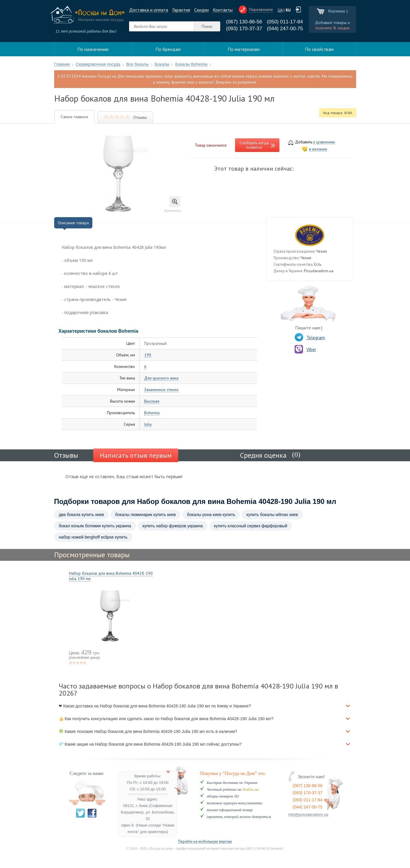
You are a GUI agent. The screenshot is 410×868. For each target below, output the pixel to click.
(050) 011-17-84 (285, 22)
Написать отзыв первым (136, 455)
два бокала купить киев (81, 515)
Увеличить (173, 204)
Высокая (152, 401)
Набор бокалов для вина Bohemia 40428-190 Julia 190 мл (111, 576)
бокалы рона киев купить (211, 515)
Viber (305, 349)
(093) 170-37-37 (244, 29)
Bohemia (152, 413)
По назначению (93, 49)
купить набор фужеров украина (173, 526)
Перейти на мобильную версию (205, 842)
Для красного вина (161, 378)
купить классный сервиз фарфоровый (251, 526)
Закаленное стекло (161, 390)
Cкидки (201, 10)
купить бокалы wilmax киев (272, 515)
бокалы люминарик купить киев (145, 515)
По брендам (168, 49)
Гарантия (181, 10)
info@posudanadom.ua (308, 815)
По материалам (244, 49)
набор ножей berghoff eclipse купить (93, 537)
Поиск (207, 26)
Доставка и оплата (149, 10)
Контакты (223, 10)
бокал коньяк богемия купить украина (95, 526)
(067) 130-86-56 (244, 22)
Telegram (310, 337)
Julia (148, 424)
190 (148, 355)
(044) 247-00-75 (285, 29)
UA (280, 10)
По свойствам (319, 49)
